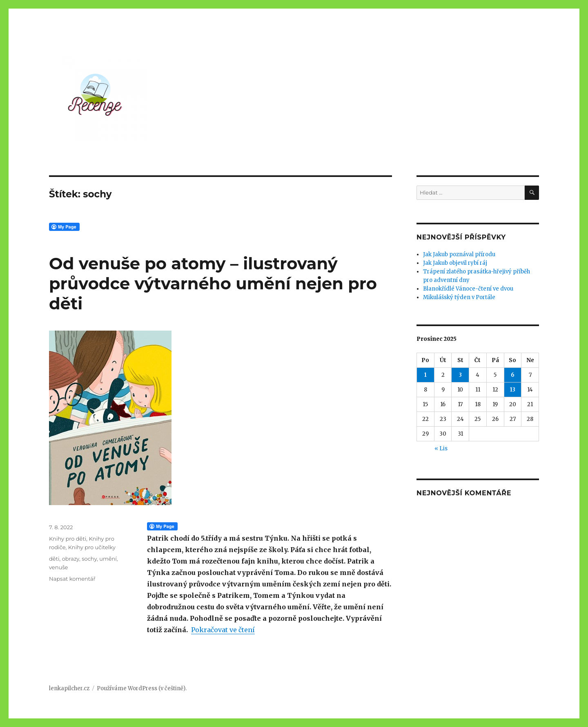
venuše (58, 567)
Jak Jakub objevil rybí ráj (455, 263)
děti (54, 559)
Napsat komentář (72, 579)
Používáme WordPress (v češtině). (142, 688)
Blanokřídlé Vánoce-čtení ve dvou (468, 289)
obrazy (71, 559)
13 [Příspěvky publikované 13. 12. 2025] (513, 390)
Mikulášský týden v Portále (459, 297)
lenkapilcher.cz (69, 688)
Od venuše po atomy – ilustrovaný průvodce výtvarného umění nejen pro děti (213, 283)
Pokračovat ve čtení (223, 630)
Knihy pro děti (68, 539)
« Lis (441, 449)
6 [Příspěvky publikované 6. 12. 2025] (513, 375)
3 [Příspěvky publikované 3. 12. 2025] (460, 375)
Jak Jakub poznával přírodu (459, 254)
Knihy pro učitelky (92, 547)
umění (108, 559)
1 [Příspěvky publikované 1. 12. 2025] (425, 375)
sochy (89, 559)
